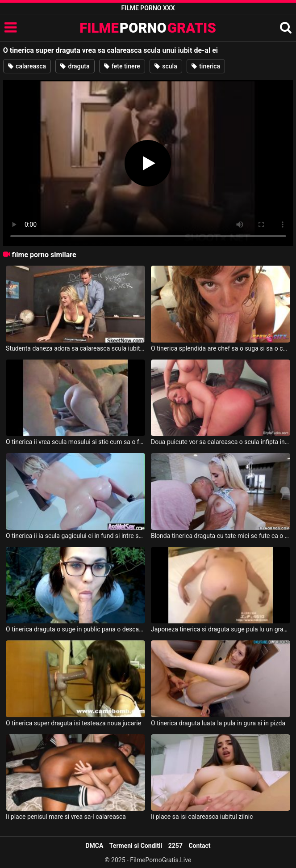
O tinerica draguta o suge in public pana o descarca (75, 629)
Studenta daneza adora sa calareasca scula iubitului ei (75, 348)
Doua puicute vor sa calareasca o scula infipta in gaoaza (221, 442)
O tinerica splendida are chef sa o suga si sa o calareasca (221, 348)
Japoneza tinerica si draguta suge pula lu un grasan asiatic (221, 629)
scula (166, 66)
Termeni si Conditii (136, 846)
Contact (199, 846)
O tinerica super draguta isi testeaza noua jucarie (73, 723)
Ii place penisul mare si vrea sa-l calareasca (66, 817)
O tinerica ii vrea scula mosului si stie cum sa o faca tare (75, 442)
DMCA (94, 846)
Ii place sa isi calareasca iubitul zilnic (202, 817)
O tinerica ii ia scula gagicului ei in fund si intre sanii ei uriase (75, 536)
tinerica (206, 66)
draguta (75, 66)
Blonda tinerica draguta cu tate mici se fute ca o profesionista (221, 536)
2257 (175, 846)
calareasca (27, 66)
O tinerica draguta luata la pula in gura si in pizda (218, 723)
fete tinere (122, 66)
